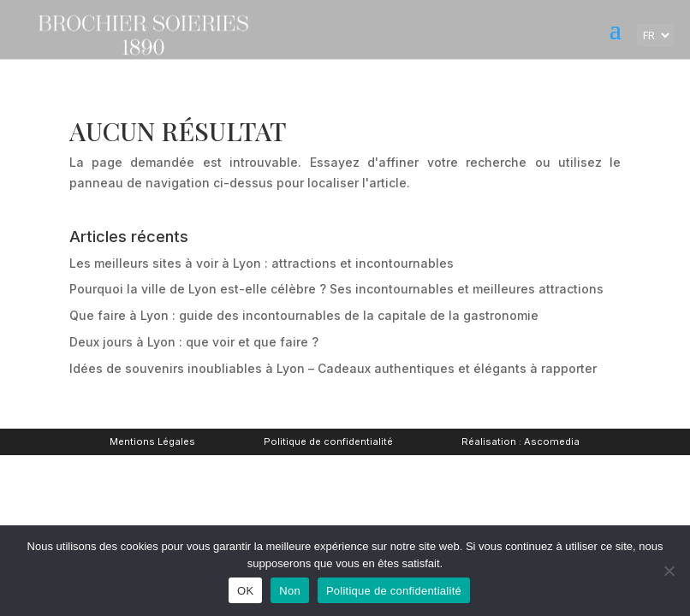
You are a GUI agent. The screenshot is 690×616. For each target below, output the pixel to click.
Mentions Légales (152, 441)
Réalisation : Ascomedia (520, 441)
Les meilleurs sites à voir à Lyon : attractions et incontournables (262, 263)
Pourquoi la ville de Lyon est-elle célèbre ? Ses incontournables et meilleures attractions (336, 289)
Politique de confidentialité (328, 441)
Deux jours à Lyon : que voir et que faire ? (194, 342)
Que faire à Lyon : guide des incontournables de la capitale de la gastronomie (304, 315)
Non (290, 591)
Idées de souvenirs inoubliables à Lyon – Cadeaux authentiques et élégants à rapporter (333, 368)
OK (245, 591)
